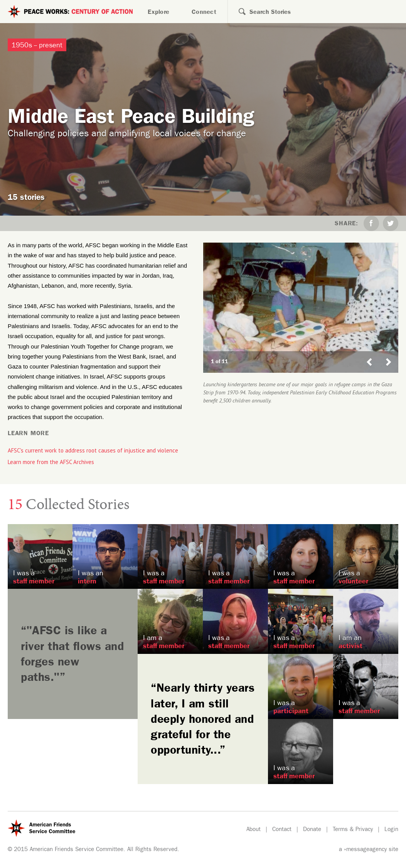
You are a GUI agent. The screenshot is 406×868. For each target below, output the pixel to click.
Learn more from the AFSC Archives (51, 462)
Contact (282, 830)
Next (392, 355)
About (254, 830)
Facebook (371, 223)
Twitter (391, 223)
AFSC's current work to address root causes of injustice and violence (93, 450)
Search (237, 12)
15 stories (26, 199)
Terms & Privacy (353, 830)
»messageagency (365, 850)
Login (391, 830)
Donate (312, 830)
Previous (369, 355)
